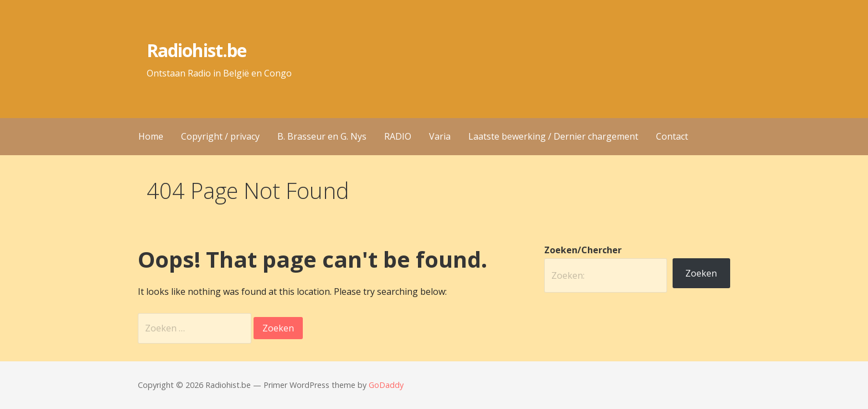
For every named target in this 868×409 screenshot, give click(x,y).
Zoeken (701, 273)
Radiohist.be (196, 50)
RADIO (398, 136)
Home (151, 136)
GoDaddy (386, 385)
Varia (440, 136)
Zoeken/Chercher (583, 250)
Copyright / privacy (220, 136)
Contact (672, 136)
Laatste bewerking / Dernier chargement (553, 136)
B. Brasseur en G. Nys (322, 136)
